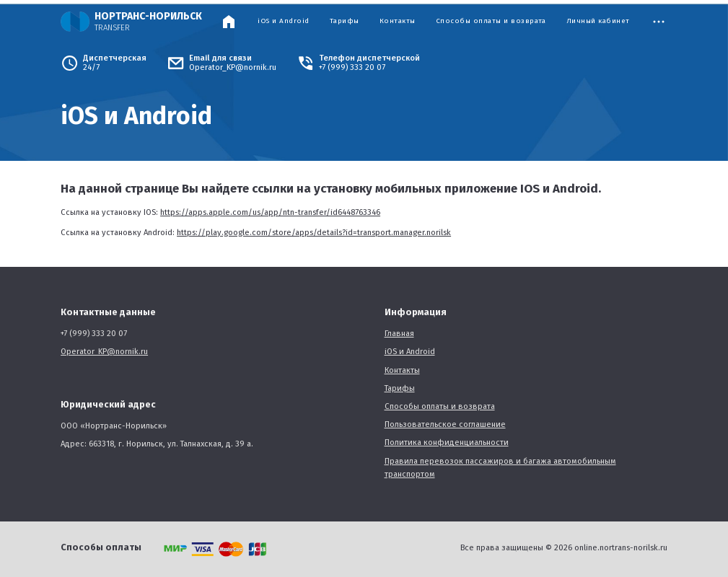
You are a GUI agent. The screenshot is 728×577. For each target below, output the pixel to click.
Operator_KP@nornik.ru (233, 67)
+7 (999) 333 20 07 (352, 67)
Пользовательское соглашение (445, 424)
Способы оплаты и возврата (491, 21)
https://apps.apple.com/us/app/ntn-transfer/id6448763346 (270, 212)
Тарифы (345, 21)
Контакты (398, 21)
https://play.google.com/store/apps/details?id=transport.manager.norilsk (314, 233)
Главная (399, 334)
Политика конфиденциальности (447, 442)
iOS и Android (283, 21)
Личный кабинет (598, 21)
